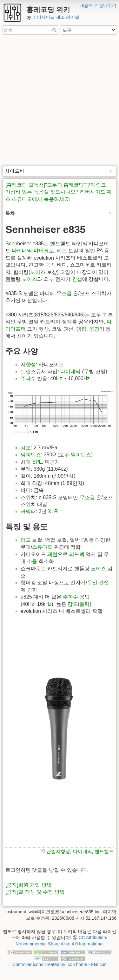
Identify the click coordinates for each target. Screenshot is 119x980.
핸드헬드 (104, 851)
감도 (26, 448)
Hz (59, 378)
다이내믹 (22, 251)
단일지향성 (58, 851)
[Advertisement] (60, 101)
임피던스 (31, 455)
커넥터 (28, 511)
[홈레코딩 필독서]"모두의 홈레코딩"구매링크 (56, 185)
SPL (37, 462)
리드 (62, 251)
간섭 (77, 279)
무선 (92, 583)
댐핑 (81, 329)
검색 (55, 30)
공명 (94, 329)
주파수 (28, 378)
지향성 (28, 364)
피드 (74, 554)
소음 (67, 293)
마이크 (41, 251)
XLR (53, 511)
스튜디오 (42, 547)
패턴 (52, 554)
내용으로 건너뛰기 (98, 5)
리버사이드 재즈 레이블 (56, 17)
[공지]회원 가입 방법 (29, 885)
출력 (84, 604)
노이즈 (38, 272)
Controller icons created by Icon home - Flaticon (60, 964)
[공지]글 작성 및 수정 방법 (35, 892)
